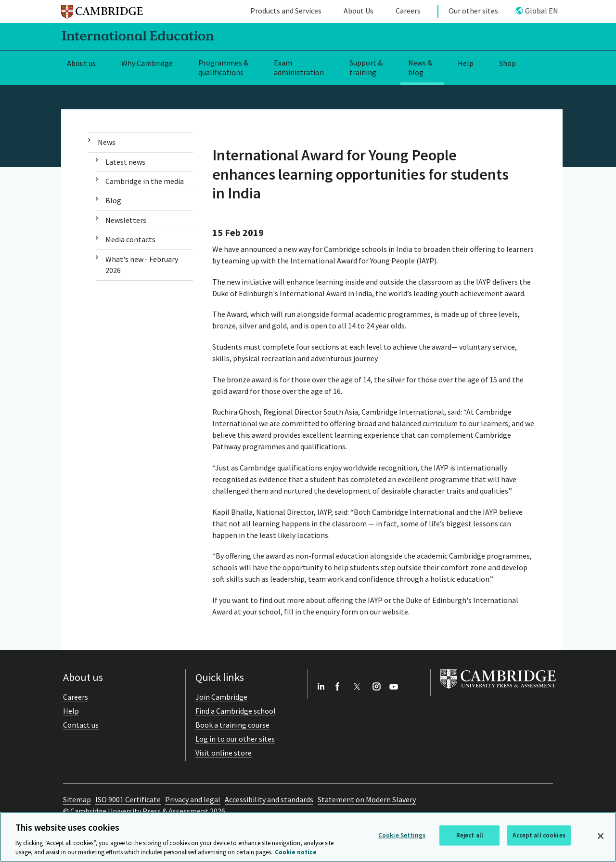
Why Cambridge (147, 63)
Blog (113, 200)
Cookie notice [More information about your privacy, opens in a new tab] (296, 852)
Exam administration (299, 68)
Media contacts (130, 239)
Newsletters (126, 220)
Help (466, 63)
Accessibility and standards (269, 799)
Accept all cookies (539, 835)
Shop (507, 63)
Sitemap (77, 799)
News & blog (420, 68)
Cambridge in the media (145, 181)
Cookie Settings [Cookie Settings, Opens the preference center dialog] (402, 835)
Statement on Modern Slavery (367, 799)
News (107, 142)
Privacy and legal (193, 799)
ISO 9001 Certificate (128, 799)
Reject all (470, 835)
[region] (308, 837)
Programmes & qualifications (223, 68)
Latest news (125, 162)
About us (81, 63)
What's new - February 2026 (142, 265)
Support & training (366, 68)
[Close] (601, 836)
